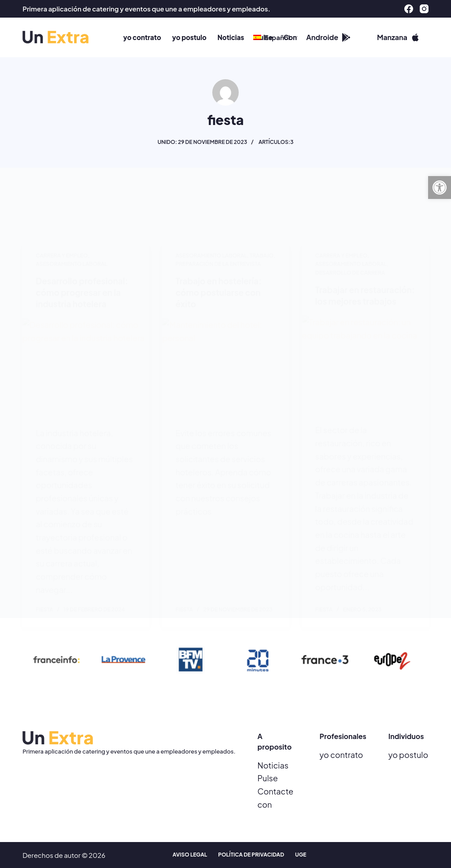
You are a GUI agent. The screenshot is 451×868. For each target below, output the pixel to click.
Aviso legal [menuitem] (190, 855)
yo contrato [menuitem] (142, 37)
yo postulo (408, 755)
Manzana (398, 37)
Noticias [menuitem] (231, 37)
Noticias (273, 765)
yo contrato (342, 755)
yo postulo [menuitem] (189, 37)
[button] (440, 188)
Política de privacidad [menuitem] (251, 855)
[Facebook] (409, 9)
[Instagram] (424, 9)
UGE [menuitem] (301, 855)
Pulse (268, 778)
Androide (328, 37)
